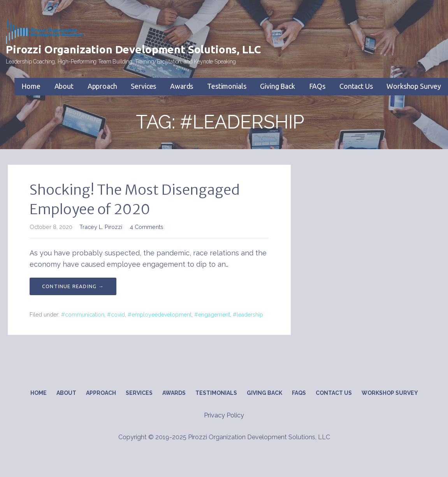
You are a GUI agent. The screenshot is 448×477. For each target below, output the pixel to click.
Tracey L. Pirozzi (101, 227)
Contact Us (356, 86)
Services (143, 86)
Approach (102, 86)
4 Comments (147, 227)
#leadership (248, 315)
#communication (83, 315)
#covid (116, 315)
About (64, 86)
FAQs (317, 86)
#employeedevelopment (160, 315)
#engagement (212, 315)
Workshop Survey (414, 86)
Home (31, 86)
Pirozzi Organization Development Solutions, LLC (133, 49)
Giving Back (277, 86)
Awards (182, 86)
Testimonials (227, 86)
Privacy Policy (224, 415)
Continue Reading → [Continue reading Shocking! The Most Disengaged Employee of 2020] (73, 286)
